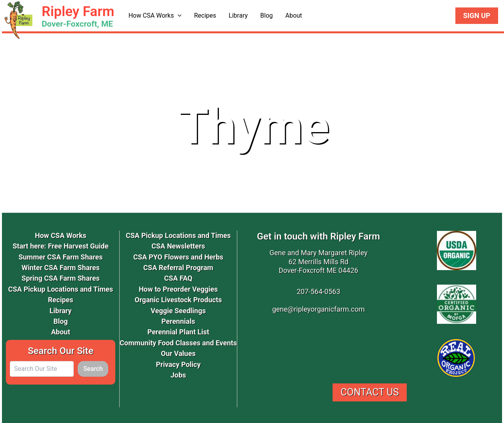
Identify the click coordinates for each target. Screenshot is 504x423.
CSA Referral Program (178, 268)
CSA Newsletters (178, 246)
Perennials (178, 321)
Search (93, 369)
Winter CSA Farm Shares (61, 268)
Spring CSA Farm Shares (61, 278)
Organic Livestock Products (178, 300)
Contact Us (370, 392)
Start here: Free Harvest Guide (60, 246)
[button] (178, 16)
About (294, 15)
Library (238, 15)
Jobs (178, 375)
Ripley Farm (78, 12)
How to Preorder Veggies (178, 289)
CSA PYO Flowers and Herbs (178, 257)
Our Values (178, 353)
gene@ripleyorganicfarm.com (318, 309)
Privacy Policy (178, 364)
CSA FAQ (178, 278)
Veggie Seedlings (178, 311)
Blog (267, 15)
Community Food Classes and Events (178, 343)
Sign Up (477, 15)
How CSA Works (155, 16)
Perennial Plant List (178, 332)
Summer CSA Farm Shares (61, 257)
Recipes (205, 15)
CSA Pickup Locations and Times (61, 289)
